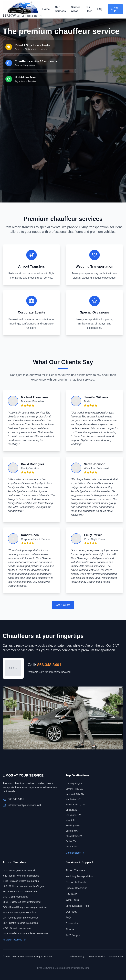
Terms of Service (97, 957)
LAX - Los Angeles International (19, 870)
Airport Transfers (75, 870)
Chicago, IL (71, 810)
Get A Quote (63, 605)
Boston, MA (72, 831)
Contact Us (72, 924)
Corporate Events (76, 882)
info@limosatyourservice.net (24, 805)
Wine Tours (72, 900)
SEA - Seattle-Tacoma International (21, 923)
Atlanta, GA (72, 847)
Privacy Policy (77, 957)
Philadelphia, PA (74, 836)
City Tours (71, 894)
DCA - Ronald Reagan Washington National (25, 907)
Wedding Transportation (80, 876)
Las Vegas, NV (73, 815)
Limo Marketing (63, 968)
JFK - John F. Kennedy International (21, 876)
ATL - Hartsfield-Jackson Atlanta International (26, 933)
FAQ (100, 9)
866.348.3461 (49, 665)
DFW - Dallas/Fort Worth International (22, 902)
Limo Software (45, 968)
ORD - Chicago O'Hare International (21, 881)
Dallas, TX (71, 841)
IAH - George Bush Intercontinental (21, 918)
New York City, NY (75, 794)
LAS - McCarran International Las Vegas (23, 886)
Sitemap (70, 929)
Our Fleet (89, 9)
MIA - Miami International (15, 897)
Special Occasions (76, 888)
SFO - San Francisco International (20, 891)
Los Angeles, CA (74, 784)
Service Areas (76, 9)
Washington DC (74, 826)
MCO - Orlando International (17, 928)
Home (46, 9)
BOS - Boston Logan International (20, 912)
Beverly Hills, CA (74, 789)
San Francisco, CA (75, 805)
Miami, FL (71, 820)
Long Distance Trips (77, 906)
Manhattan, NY (73, 799)
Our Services (60, 9)
